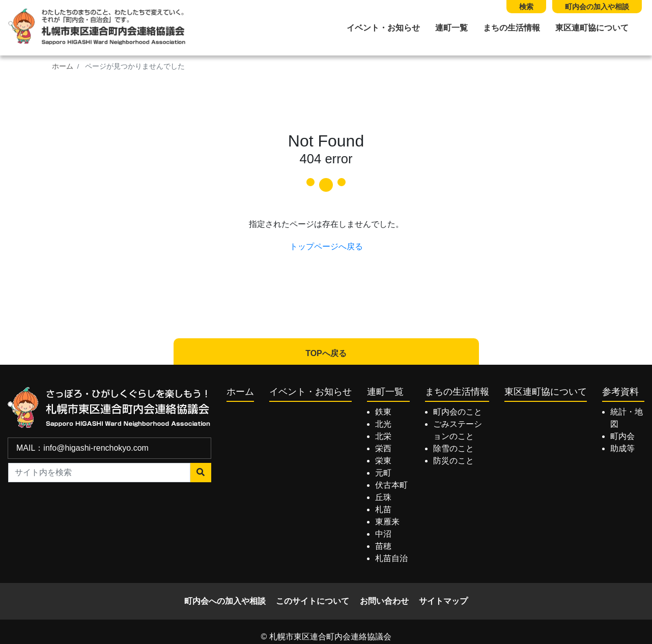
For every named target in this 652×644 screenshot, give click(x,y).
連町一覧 (451, 28)
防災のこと (453, 461)
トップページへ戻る (326, 246)
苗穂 (383, 546)
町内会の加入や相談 (597, 7)
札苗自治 (391, 558)
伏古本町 (391, 485)
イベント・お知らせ (383, 28)
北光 (383, 424)
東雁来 (387, 522)
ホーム (63, 66)
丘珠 (383, 497)
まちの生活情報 (512, 28)
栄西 (383, 448)
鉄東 (383, 412)
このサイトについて (313, 601)
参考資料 (620, 392)
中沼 (383, 534)
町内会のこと (458, 412)
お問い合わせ (384, 601)
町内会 (622, 436)
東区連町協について (592, 28)
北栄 (383, 436)
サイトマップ (443, 601)
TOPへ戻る (326, 353)
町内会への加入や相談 (225, 601)
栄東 (383, 461)
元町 (383, 473)
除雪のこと (453, 448)
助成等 (622, 448)
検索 (526, 7)
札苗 (383, 509)
